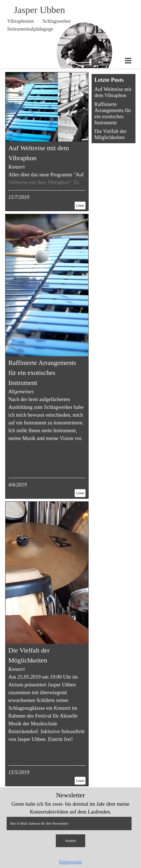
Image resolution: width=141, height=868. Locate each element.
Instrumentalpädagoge (30, 29)
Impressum (71, 862)
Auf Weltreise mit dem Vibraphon (113, 92)
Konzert (17, 167)
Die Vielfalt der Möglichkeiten (110, 134)
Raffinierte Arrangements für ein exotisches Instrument (42, 373)
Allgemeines (21, 391)
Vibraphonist (21, 21)
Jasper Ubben (39, 10)
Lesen (80, 206)
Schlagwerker (57, 21)
